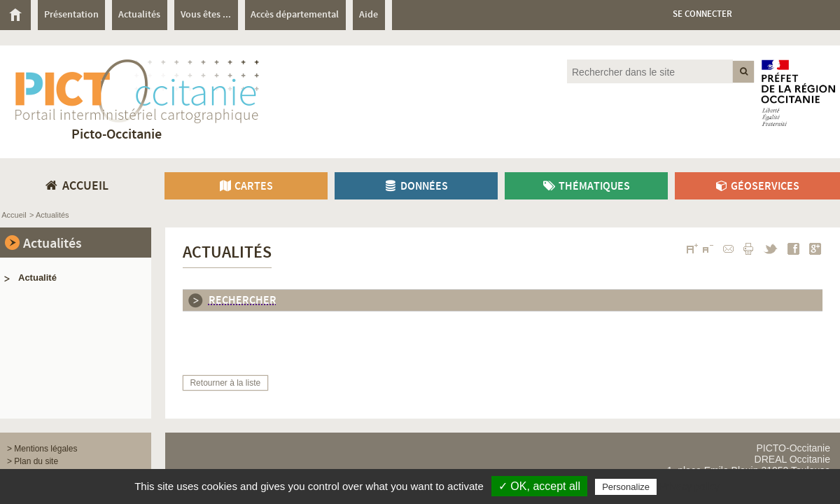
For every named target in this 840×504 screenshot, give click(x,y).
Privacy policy (689, 486)
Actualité (37, 278)
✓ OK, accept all (539, 486)
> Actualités (49, 215)
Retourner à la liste (225, 383)
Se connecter (702, 14)
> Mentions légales (42, 449)
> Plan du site (33, 461)
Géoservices (757, 187)
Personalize (626, 487)
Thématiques (586, 187)
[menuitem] (19, 15)
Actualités (52, 244)
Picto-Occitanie (117, 135)
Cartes (246, 187)
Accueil (14, 215)
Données (416, 187)
